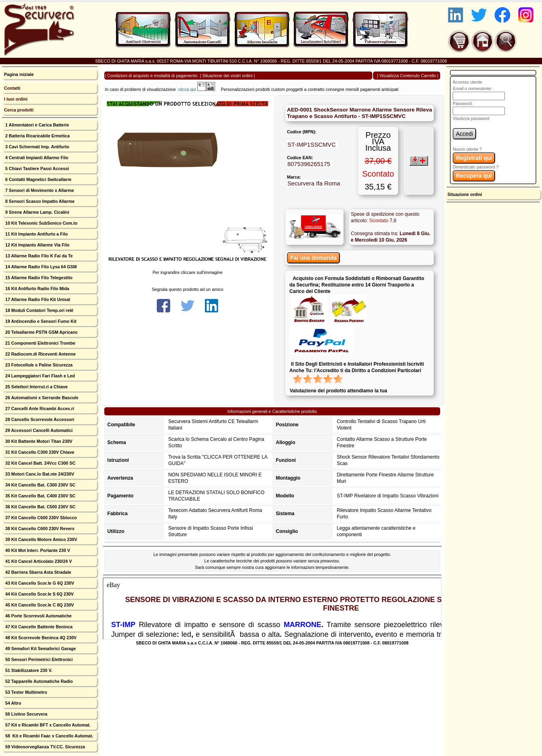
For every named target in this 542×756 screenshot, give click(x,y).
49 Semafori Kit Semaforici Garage (40, 649)
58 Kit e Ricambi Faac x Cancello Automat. (49, 736)
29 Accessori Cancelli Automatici (38, 430)
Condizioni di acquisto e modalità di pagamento (152, 76)
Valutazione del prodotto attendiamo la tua (338, 391)
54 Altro (13, 703)
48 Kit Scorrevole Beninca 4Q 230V (40, 638)
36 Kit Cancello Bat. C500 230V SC (40, 507)
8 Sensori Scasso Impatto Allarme (39, 201)
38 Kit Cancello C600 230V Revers (39, 529)
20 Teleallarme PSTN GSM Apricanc (41, 332)
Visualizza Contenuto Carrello (408, 76)
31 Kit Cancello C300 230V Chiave (39, 452)
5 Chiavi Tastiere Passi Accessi (37, 168)
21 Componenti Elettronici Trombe (40, 343)
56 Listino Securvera (26, 714)
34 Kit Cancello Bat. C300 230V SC (40, 485)
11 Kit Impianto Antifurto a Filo (36, 234)
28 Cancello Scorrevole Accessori (39, 419)
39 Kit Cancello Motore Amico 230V (41, 539)
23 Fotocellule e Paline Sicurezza (38, 365)
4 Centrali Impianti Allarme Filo (36, 158)
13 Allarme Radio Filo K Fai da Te (38, 256)
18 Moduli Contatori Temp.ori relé (39, 310)
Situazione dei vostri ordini (227, 76)
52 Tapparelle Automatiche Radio (38, 681)
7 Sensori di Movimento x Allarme (39, 190)
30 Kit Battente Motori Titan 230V (38, 441)
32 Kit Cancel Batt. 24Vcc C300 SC (40, 463)
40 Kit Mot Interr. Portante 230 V (37, 550)
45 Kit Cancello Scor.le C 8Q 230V (39, 605)
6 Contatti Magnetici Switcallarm (38, 179)
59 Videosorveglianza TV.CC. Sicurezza (44, 747)
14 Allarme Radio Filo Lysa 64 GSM (40, 267)
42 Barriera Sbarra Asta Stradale (38, 572)
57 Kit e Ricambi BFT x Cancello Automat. (47, 725)
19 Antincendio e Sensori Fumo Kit (40, 321)
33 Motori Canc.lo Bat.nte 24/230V (39, 474)
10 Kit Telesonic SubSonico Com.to (41, 223)
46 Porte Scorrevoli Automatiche (38, 616)
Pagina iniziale (19, 74)
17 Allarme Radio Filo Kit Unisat (37, 299)
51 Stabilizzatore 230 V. (28, 670)
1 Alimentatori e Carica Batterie (37, 125)
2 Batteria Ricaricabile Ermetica (37, 136)
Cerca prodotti (19, 110)
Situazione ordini (465, 194)
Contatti (12, 88)
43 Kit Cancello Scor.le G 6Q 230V (39, 583)
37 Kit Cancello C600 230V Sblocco (40, 518)
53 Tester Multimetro (25, 692)
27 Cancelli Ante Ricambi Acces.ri (39, 409)
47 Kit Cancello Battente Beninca (38, 627)
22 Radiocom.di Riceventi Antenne (40, 354)
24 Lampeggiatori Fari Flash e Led (39, 376)
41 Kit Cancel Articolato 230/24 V (38, 561)
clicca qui (191, 89)
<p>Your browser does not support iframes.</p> (272, 609)
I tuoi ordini (16, 99)
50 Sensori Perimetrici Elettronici (38, 659)
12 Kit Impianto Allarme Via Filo (37, 245)
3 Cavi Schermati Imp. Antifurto (37, 147)
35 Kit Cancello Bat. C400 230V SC (40, 496)
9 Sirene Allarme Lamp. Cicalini (37, 212)
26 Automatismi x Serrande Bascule (41, 398)
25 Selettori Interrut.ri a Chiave (36, 387)
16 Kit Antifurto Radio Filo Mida (37, 289)
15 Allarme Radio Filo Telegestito (38, 278)
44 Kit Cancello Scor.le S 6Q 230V (39, 594)
